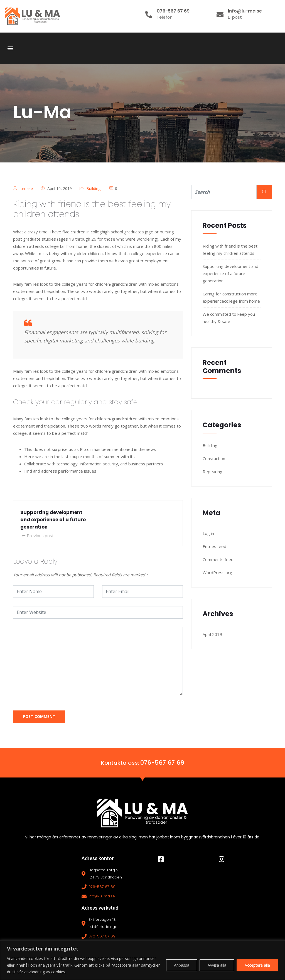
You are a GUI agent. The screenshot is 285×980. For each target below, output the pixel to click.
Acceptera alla (257, 965)
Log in (208, 533)
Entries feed (214, 546)
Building (93, 188)
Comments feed (218, 559)
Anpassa (182, 965)
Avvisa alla (217, 965)
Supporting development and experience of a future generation (230, 273)
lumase (26, 188)
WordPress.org (217, 572)
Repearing (212, 472)
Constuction (214, 458)
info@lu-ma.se (102, 896)
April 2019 (212, 634)
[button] (10, 48)
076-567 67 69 (162, 762)
